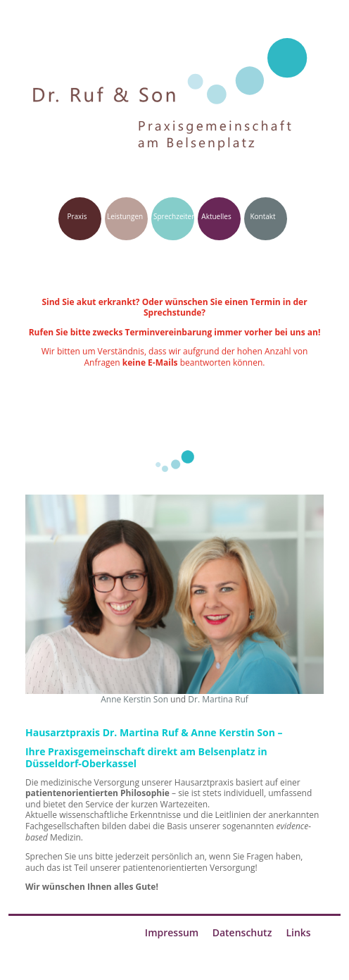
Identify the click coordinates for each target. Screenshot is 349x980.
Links (298, 932)
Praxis (77, 216)
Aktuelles (216, 216)
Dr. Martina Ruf (218, 699)
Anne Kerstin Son (134, 699)
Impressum (172, 932)
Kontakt (262, 216)
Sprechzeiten (174, 216)
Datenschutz (242, 932)
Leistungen (125, 216)
